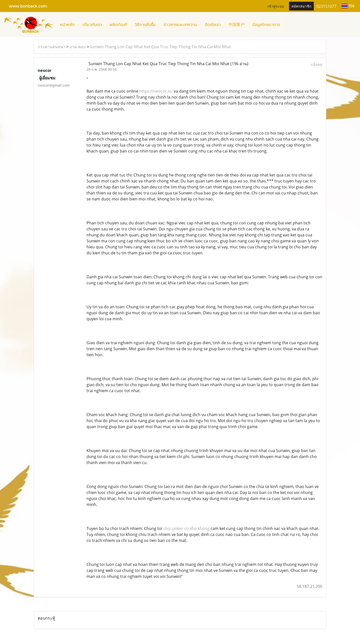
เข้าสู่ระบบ (276, 6)
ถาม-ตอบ (78, 47)
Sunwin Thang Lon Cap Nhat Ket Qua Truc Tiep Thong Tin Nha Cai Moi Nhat (160, 47)
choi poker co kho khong (186, 528)
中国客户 (236, 25)
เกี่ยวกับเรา (92, 25)
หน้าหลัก (67, 25)
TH (348, 6)
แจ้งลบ (316, 64)
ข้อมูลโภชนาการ (266, 25)
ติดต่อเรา (213, 25)
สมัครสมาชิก (301, 6)
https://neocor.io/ (156, 91)
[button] (288, 25)
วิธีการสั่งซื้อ (145, 25)
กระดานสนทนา (51, 47)
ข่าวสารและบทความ (180, 25)
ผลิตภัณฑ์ (118, 25)
